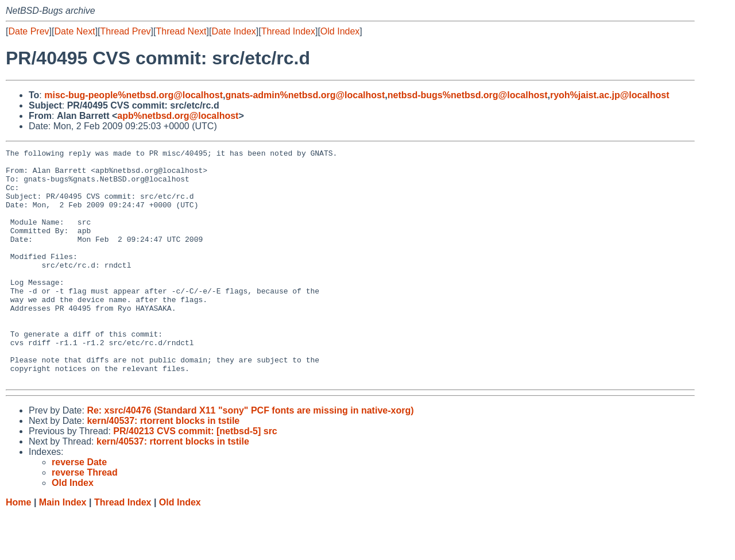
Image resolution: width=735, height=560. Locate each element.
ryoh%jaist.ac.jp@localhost (610, 95)
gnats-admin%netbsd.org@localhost (305, 95)
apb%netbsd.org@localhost (178, 116)
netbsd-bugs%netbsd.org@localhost (468, 95)
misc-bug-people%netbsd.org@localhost (134, 95)
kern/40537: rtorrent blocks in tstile (163, 467)
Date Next (74, 31)
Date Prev (28, 31)
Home (18, 549)
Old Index (340, 31)
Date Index (233, 31)
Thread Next (181, 31)
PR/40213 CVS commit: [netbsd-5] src (195, 478)
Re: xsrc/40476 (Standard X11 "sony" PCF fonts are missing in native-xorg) (250, 457)
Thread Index (288, 31)
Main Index (63, 549)
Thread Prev (126, 31)
